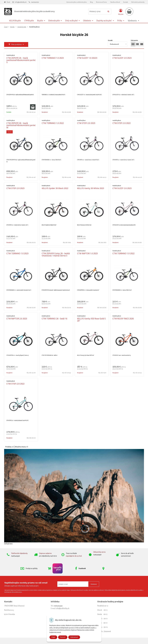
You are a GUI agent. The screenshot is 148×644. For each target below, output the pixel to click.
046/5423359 (35, 2)
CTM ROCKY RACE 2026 (123, 319)
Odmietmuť (74, 637)
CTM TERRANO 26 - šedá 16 (54, 319)
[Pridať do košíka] (33, 107)
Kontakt (126, 2)
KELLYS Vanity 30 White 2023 (91, 188)
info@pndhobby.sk (21, 2)
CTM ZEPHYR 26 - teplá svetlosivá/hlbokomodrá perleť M (21, 125)
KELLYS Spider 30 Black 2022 (55, 188)
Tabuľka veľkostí (115, 2)
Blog (91, 2)
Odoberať (94, 584)
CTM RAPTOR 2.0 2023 (17, 319)
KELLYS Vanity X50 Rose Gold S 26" (91, 320)
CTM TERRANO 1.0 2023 (53, 58)
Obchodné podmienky (138, 2)
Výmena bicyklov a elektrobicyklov (77, 2)
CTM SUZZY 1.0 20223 (87, 58)
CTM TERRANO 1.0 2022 (53, 123)
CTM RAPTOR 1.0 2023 (87, 253)
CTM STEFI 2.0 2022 (122, 123)
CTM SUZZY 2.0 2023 (122, 58)
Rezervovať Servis (101, 2)
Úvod (8, 2)
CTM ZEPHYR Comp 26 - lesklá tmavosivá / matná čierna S (56, 254)
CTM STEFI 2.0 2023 (86, 123)
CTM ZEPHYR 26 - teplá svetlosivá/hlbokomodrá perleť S (21, 60)
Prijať (53, 637)
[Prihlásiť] (121, 12)
